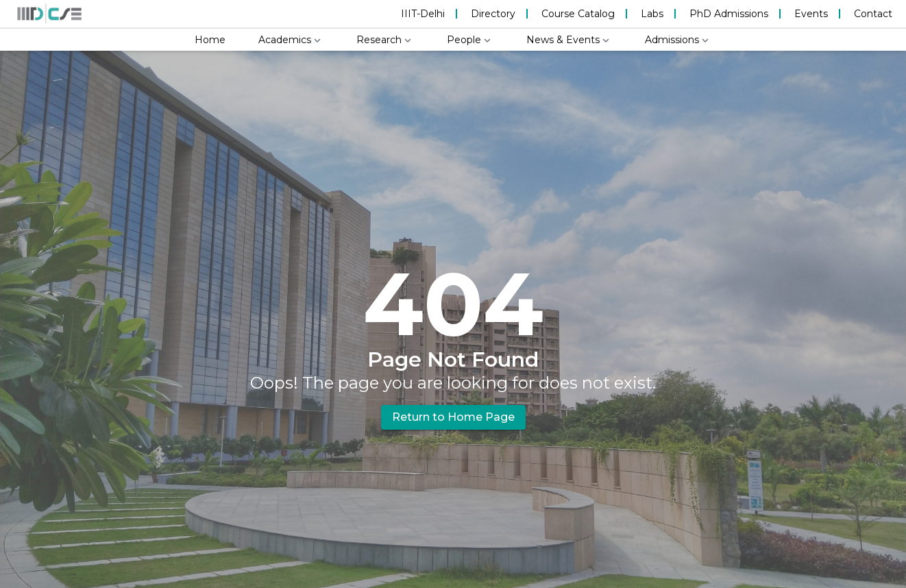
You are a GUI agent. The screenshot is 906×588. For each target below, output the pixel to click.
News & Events (569, 40)
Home (210, 40)
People (470, 40)
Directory (493, 14)
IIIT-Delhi (423, 14)
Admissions (678, 40)
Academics (291, 40)
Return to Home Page (453, 417)
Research (385, 40)
